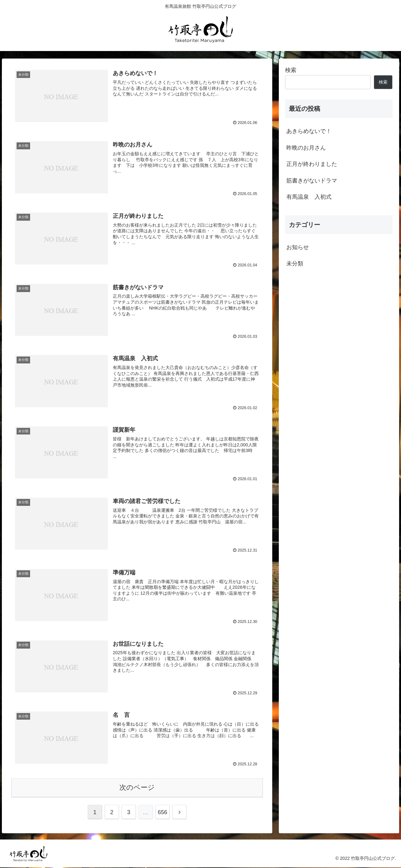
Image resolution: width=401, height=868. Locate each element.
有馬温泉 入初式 (309, 197)
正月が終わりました (312, 164)
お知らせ (298, 247)
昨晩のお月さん (306, 148)
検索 (291, 70)
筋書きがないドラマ (312, 181)
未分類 (295, 264)
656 (163, 813)
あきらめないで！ (309, 131)
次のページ (137, 788)
